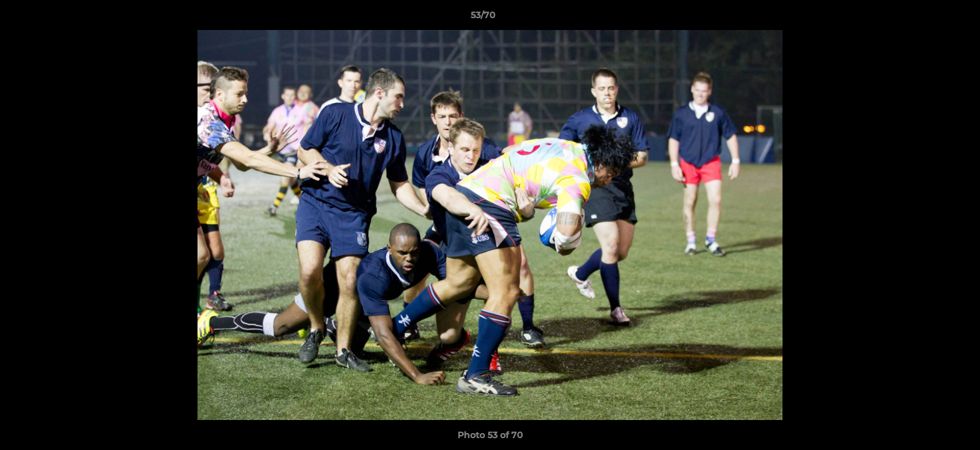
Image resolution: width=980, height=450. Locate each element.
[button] (927, 18)
